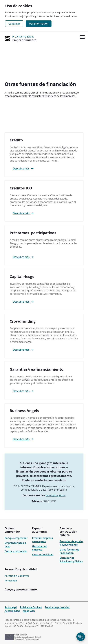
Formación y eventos (17, 576)
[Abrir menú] (82, 37)
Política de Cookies (31, 607)
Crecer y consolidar (16, 551)
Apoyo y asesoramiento (21, 589)
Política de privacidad (57, 607)
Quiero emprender (12, 530)
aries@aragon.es (56, 497)
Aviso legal (11, 607)
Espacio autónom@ (40, 530)
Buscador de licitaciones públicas (71, 559)
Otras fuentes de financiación (69, 551)
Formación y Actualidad (21, 569)
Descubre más (21, 170)
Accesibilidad (12, 611)
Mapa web (29, 611)
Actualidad (11, 581)
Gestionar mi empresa (40, 548)
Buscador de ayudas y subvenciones (71, 543)
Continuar (14, 24)
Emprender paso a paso (15, 545)
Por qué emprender (16, 538)
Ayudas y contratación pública (68, 532)
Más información (39, 24)
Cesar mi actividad (43, 554)
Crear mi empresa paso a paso (42, 540)
